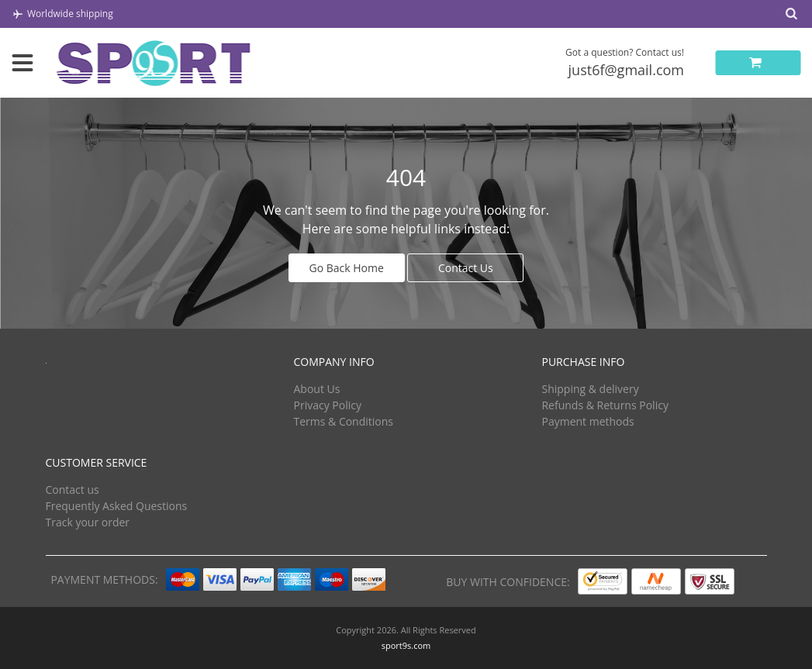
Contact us (73, 490)
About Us (316, 389)
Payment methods (587, 421)
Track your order (88, 522)
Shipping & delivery (590, 389)
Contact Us (466, 268)
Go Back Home (347, 268)
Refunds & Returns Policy (605, 405)
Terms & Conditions (343, 421)
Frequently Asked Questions (117, 506)
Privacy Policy (327, 405)
